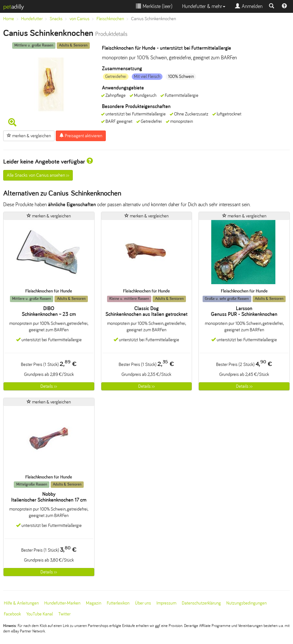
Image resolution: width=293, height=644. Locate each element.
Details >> (49, 386)
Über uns (143, 603)
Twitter (64, 614)
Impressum (166, 603)
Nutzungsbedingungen (247, 603)
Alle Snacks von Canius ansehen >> (38, 175)
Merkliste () (154, 6)
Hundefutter (32, 19)
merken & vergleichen (29, 136)
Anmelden (249, 6)
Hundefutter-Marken (62, 603)
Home (9, 19)
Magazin (94, 603)
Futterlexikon (118, 603)
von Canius (80, 19)
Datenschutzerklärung (201, 603)
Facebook (12, 614)
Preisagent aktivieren (81, 136)
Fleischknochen (110, 19)
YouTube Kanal (40, 614)
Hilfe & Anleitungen (21, 603)
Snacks (56, 19)
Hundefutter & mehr (204, 6)
